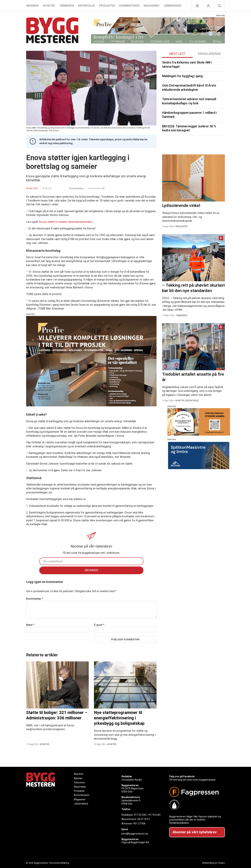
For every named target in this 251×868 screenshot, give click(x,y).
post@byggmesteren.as (135, 834)
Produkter (107, 6)
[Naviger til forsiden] (52, 31)
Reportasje (86, 6)
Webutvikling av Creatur (214, 863)
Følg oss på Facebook (182, 776)
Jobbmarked (173, 6)
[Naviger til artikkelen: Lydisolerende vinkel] (193, 178)
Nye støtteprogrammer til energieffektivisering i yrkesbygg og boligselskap (119, 718)
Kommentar (35, 599)
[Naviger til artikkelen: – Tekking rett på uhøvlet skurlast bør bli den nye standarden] (193, 258)
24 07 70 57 (144, 819)
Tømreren (67, 6)
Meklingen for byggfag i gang (182, 76)
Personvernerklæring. (59, 863)
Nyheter (49, 6)
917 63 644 (140, 815)
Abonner (32, 6)
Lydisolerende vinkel (181, 206)
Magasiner (152, 6)
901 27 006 (139, 824)
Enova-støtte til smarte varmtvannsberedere (66, 222)
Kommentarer (129, 6)
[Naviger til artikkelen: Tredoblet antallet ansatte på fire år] (193, 347)
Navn (30, 625)
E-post (99, 625)
